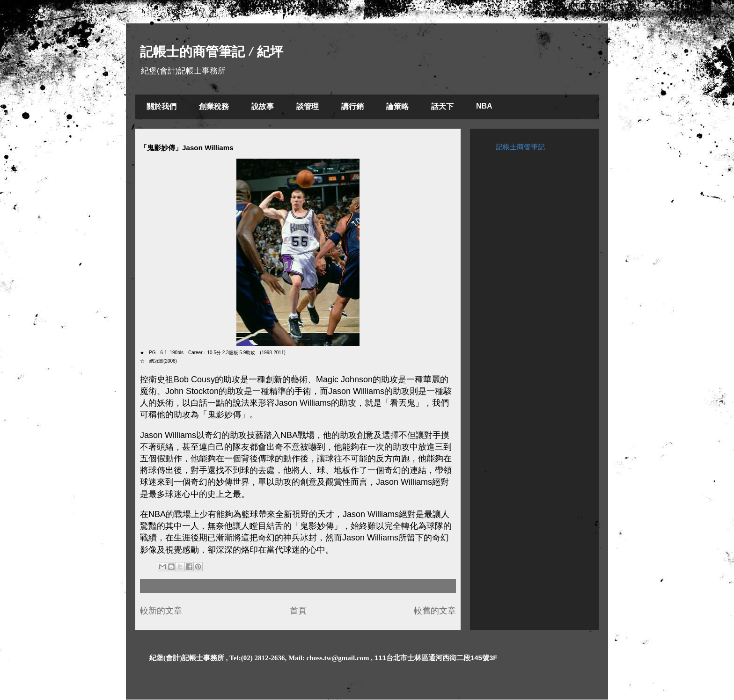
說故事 (263, 106)
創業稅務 (214, 106)
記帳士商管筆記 (520, 147)
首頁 (298, 611)
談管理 (308, 106)
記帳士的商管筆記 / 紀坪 (212, 52)
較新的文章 (161, 611)
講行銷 (352, 106)
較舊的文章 (435, 611)
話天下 (442, 106)
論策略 (397, 106)
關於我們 (161, 106)
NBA (484, 106)
